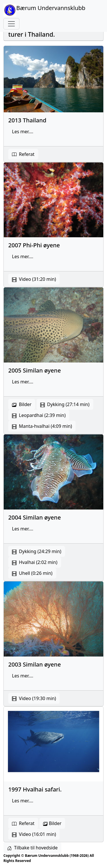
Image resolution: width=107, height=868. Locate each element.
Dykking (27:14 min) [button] (65, 404)
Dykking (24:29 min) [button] (37, 551)
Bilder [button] (52, 823)
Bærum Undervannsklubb (44, 10)
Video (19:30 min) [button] (34, 698)
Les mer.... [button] (23, 132)
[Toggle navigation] (11, 24)
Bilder (22, 404)
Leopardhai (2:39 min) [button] (39, 415)
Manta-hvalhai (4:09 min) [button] (42, 426)
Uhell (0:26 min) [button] (32, 573)
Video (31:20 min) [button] (34, 279)
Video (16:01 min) (34, 834)
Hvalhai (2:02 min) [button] (35, 562)
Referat (23, 154)
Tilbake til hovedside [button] (32, 848)
